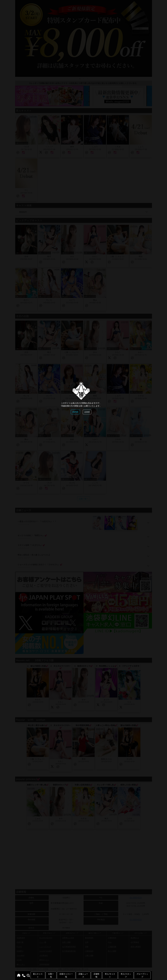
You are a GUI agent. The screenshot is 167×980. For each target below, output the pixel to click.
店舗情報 (96, 975)
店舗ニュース (83, 975)
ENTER (75, 412)
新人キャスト (38, 975)
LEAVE (87, 412)
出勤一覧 (51, 975)
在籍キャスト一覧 (66, 975)
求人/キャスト (110, 975)
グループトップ (142, 975)
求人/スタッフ (126, 975)
